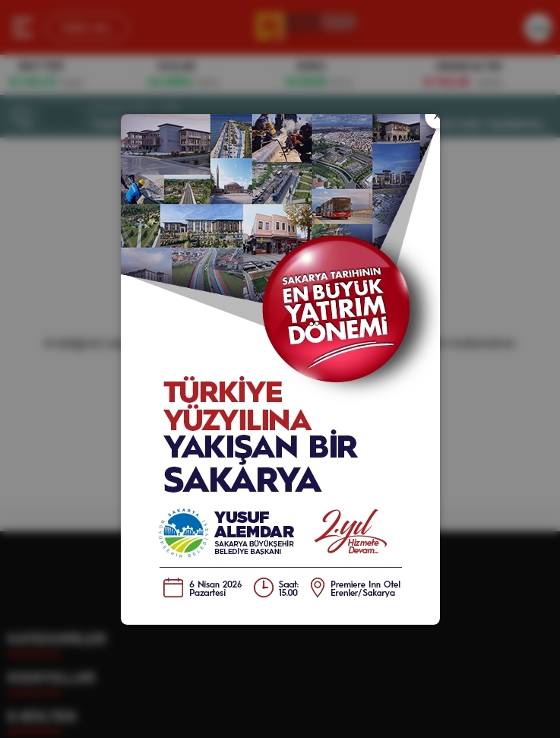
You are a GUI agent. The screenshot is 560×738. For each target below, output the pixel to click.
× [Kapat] (438, 116)
